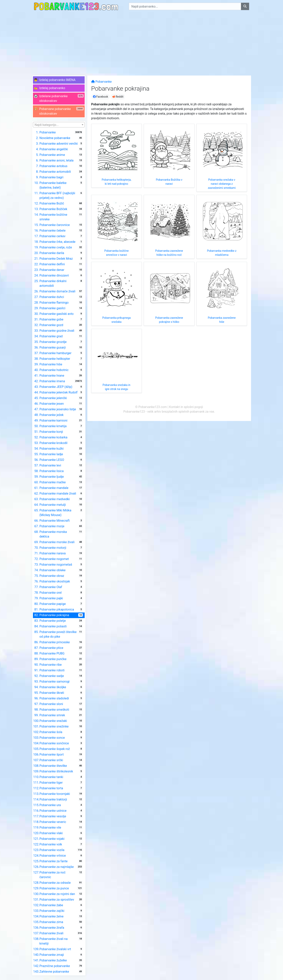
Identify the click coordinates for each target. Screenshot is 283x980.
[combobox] (59, 125)
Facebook (101, 97)
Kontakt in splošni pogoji (186, 407)
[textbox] (59, 125)
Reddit (118, 97)
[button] (59, 80)
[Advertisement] (142, 42)
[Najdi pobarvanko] (245, 6)
